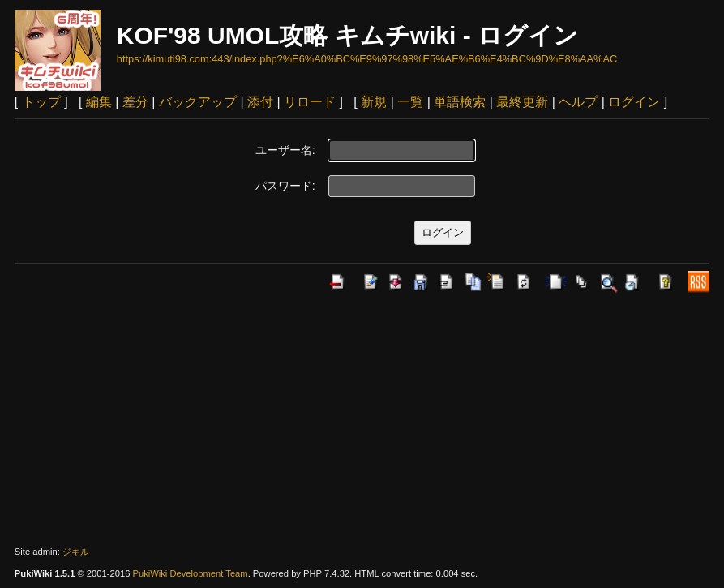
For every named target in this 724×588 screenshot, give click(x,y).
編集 (99, 102)
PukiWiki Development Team (190, 573)
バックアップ (198, 102)
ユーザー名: (285, 150)
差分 (135, 102)
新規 (374, 102)
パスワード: (285, 186)
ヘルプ (578, 102)
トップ (41, 102)
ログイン (634, 102)
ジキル (76, 552)
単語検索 (460, 102)
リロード (310, 102)
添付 (260, 102)
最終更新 (522, 102)
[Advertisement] (362, 419)
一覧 (410, 102)
